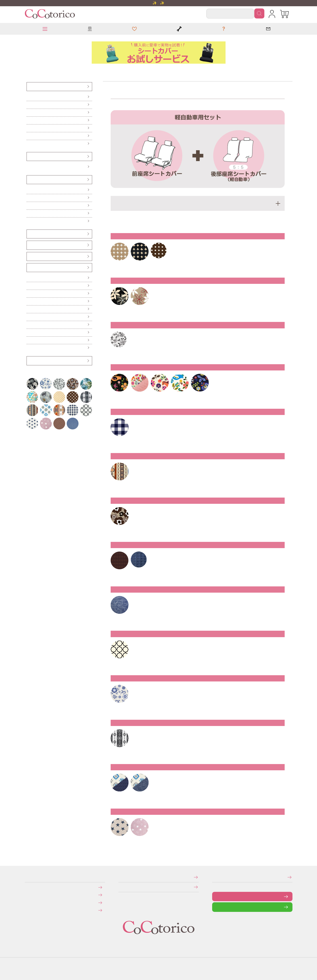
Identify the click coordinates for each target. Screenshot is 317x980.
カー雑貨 (29, 267)
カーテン (29, 309)
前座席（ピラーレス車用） (30, 105)
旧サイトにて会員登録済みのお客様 (29, 910)
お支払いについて (28, 887)
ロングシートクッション (30, 198)
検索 (259, 13)
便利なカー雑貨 (29, 286)
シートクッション (29, 190)
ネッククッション (29, 213)
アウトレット (29, 361)
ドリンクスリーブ (29, 332)
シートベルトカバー (30, 245)
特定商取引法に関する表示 (120, 877)
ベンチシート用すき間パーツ (30, 256)
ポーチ (29, 340)
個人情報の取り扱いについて (120, 887)
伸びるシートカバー (29, 136)
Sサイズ (29, 167)
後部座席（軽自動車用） (30, 113)
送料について (28, 895)
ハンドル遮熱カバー (29, 294)
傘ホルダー (29, 278)
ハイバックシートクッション (30, 206)
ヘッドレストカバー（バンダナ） (30, 234)
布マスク (29, 348)
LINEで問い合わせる (216, 907)
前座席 (29, 97)
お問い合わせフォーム (215, 896)
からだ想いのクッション (30, 221)
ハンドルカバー (29, 156)
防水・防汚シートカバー (30, 144)
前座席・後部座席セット (30, 128)
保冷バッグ (29, 317)
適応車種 (198, 203)
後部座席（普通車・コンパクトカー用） (30, 120)
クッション (29, 180)
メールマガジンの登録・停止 (214, 877)
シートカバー (29, 86)
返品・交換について (28, 902)
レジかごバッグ (29, 325)
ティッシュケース (29, 301)
